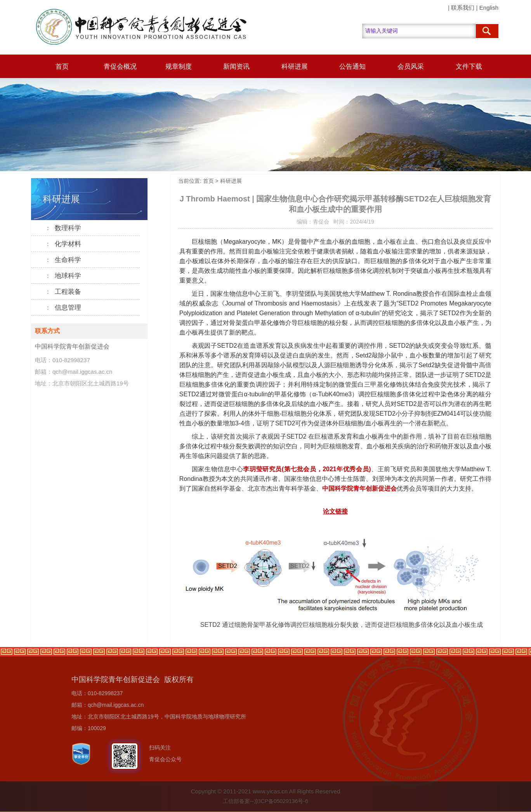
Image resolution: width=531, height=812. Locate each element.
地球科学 (63, 276)
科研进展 (295, 67)
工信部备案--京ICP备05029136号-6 (265, 801)
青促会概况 (120, 67)
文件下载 (469, 67)
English (489, 8)
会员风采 (411, 67)
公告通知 (352, 67)
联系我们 (463, 8)
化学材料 (63, 244)
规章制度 (179, 67)
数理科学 (63, 228)
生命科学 (63, 260)
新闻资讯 (236, 67)
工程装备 (63, 292)
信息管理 (63, 308)
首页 (62, 67)
